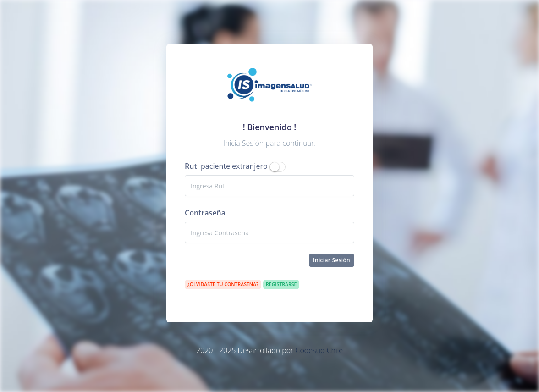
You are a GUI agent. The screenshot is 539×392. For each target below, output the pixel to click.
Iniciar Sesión (332, 260)
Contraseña (205, 213)
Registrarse (281, 284)
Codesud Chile (319, 350)
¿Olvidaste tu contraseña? (223, 284)
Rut (191, 166)
